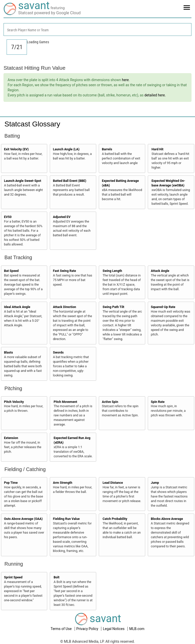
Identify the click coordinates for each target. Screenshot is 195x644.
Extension (11, 438)
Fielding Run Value (66, 519)
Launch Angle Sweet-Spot (23, 181)
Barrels (107, 149)
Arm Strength (62, 483)
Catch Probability (115, 519)
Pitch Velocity (14, 402)
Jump (155, 483)
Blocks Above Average (167, 519)
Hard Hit (158, 149)
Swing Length (112, 271)
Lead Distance (113, 483)
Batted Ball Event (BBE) (69, 181)
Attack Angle (160, 271)
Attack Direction (64, 307)
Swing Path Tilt (113, 307)
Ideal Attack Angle (17, 307)
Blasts (9, 352)
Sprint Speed (13, 577)
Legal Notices (114, 629)
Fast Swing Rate (64, 271)
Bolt (56, 577)
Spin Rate (158, 402)
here (125, 80)
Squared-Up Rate (163, 307)
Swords (58, 352)
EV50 (8, 217)
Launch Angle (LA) (66, 149)
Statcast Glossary (32, 124)
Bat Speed (11, 271)
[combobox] (97, 30)
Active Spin (110, 402)
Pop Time (11, 483)
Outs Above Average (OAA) (23, 519)
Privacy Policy (88, 629)
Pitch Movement (65, 402)
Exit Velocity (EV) (16, 149)
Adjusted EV (62, 217)
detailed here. (155, 95)
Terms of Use (61, 629)
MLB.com (137, 629)
